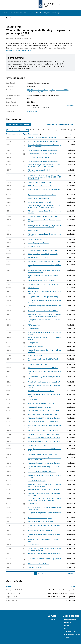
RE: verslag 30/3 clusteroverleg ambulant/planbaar (45, 190)
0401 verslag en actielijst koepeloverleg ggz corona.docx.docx (45, 301)
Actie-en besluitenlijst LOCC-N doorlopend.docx (44, 141)
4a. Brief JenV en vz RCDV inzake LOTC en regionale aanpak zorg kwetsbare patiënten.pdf (45, 226)
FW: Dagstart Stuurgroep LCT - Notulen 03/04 (43, 284)
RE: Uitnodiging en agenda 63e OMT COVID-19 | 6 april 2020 (45, 292)
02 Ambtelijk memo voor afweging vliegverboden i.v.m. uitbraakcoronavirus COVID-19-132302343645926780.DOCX (44, 177)
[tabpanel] (40, 354)
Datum (71, 134)
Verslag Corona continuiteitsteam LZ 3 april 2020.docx (44, 266)
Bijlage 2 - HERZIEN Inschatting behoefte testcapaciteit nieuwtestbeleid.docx (45, 146)
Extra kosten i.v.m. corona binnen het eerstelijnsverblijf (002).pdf (44, 508)
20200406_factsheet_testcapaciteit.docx (41, 391)
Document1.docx (34, 545)
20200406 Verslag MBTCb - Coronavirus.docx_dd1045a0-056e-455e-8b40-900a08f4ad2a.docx (44, 315)
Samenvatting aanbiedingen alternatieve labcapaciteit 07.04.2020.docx (45, 459)
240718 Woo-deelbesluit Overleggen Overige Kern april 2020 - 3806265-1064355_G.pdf (48, 91)
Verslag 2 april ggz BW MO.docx (39, 243)
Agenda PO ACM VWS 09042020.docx (40, 522)
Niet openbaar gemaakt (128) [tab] (56, 130)
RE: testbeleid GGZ (34, 329)
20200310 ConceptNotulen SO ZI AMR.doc (42, 138)
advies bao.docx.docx (35, 230)
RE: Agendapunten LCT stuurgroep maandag (43, 297)
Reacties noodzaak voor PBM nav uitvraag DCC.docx (45, 426)
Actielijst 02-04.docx (35, 247)
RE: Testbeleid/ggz (34, 325)
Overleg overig (32, 111)
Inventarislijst (70, 106)
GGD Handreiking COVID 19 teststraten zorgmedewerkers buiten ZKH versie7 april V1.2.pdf (45, 499)
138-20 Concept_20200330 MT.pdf (39, 198)
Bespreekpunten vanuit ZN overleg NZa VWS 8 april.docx (44, 476)
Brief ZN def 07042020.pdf (37, 481)
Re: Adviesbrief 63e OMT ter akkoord (40, 407)
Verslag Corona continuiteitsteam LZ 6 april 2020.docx (44, 321)
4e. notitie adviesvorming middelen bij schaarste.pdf (44, 276)
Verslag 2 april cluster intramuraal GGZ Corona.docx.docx (45, 450)
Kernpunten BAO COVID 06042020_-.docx (42, 472)
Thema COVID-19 (35, 13)
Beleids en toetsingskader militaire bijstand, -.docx (44, 307)
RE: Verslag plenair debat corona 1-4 (40, 186)
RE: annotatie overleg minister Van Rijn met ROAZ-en (45, 378)
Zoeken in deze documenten (19, 124)
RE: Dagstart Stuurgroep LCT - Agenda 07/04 (43, 414)
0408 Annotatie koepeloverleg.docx (40, 518)
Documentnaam (35, 134)
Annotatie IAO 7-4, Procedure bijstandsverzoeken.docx (45, 372)
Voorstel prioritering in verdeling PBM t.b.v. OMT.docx (44, 468)
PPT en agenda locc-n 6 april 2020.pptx (41, 281)
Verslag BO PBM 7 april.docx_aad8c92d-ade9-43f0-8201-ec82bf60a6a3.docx (45, 485)
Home (4, 13)
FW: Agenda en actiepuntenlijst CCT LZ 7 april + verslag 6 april (45, 360)
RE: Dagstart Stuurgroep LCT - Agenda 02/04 (43, 216)
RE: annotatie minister (35, 355)
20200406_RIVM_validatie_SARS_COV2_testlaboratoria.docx (45, 387)
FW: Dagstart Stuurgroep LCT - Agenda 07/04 (43, 422)
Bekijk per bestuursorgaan (53, 13)
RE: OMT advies (33, 400)
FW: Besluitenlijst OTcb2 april (38, 239)
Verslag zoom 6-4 (34, 343)
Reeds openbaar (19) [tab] (37, 130)
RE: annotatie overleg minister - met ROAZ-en (43, 368)
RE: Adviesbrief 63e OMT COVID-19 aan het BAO (44, 418)
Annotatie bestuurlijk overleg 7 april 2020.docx (44, 490)
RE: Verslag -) (32, 504)
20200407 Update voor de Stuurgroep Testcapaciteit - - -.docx (44, 494)
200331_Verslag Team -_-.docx (38, 258)
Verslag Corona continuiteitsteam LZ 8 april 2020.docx (44, 540)
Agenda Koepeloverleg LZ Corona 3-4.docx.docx (44, 261)
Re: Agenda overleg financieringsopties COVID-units (45, 535)
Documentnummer (14, 134)
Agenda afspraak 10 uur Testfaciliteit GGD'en (43, 311)
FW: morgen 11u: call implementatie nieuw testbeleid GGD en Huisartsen (45, 549)
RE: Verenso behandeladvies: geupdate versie (43, 150)
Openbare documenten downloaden (61, 124)
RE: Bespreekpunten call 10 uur (38, 564)
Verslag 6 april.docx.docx (36, 346)
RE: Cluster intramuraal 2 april (38, 364)
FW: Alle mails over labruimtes (38, 445)
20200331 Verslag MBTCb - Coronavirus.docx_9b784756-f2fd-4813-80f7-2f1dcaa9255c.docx (44, 166)
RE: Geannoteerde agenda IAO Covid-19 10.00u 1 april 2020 (44, 171)
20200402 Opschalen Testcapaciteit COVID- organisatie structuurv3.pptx (45, 271)
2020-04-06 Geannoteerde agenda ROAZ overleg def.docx (44, 395)
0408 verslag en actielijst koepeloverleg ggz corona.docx (45, 560)
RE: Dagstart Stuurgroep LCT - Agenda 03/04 (43, 250)
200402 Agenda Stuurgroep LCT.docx (40, 182)
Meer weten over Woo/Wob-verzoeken (19, 50)
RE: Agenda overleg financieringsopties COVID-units (45, 514)
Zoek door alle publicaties (19, 13)
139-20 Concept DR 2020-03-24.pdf (40, 202)
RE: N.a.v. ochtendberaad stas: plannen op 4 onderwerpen (45, 212)
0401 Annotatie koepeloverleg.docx (40, 157)
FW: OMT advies (33, 288)
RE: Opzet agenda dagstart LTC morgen (41, 403)
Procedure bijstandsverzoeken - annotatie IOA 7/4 (45, 382)
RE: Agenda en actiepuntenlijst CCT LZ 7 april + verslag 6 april (45, 338)
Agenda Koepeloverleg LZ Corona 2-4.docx (42, 195)
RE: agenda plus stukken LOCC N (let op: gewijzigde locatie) (45, 333)
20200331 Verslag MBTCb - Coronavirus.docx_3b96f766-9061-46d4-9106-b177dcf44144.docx (44, 207)
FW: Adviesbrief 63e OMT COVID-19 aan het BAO (44, 411)
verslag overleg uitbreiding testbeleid (40, 530)
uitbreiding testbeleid (35, 568)
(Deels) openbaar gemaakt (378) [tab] (18, 130)
